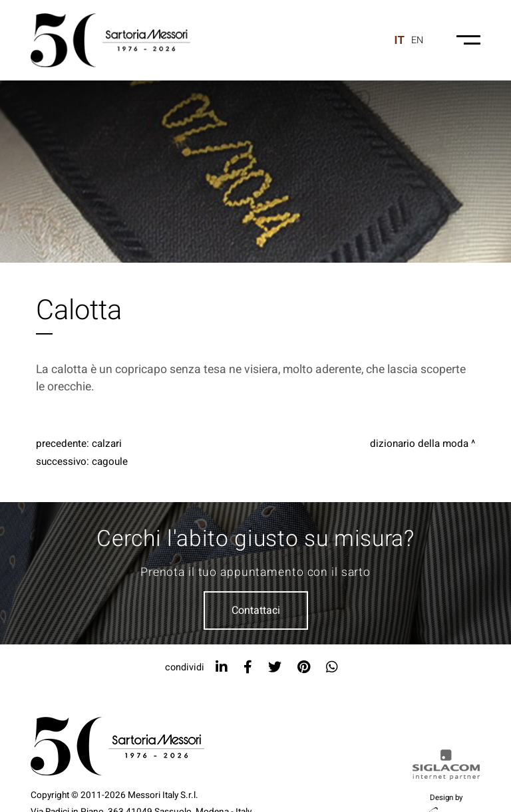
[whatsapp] (332, 667)
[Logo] (110, 40)
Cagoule (110, 462)
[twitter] (275, 667)
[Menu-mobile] (468, 40)
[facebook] (248, 667)
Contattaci (256, 610)
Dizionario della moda (419, 444)
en (417, 40)
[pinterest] (304, 667)
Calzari (107, 444)
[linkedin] (222, 667)
